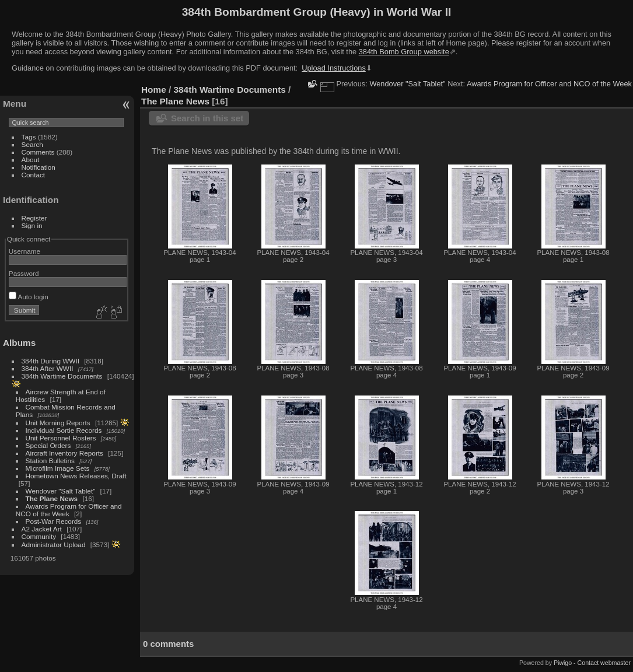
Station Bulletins (50, 461)
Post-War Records (54, 521)
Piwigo (563, 663)
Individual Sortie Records (64, 430)
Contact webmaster (604, 663)
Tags (29, 137)
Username (25, 251)
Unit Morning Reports (58, 423)
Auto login (29, 297)
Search (32, 144)
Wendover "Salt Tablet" (61, 491)
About (31, 160)
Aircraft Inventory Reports (64, 453)
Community (39, 536)
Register (34, 218)
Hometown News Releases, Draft (76, 476)
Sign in (32, 225)
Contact (34, 175)
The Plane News (52, 498)
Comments (38, 152)
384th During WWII (50, 361)
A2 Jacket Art (42, 529)
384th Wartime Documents (62, 376)
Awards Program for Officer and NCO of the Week (69, 510)
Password (24, 273)
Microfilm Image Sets (58, 468)
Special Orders (48, 445)
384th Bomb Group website (404, 52)
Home (154, 90)
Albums (19, 343)
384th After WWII (48, 368)
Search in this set (207, 118)
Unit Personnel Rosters (61, 438)
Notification (39, 167)
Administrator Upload (54, 545)
